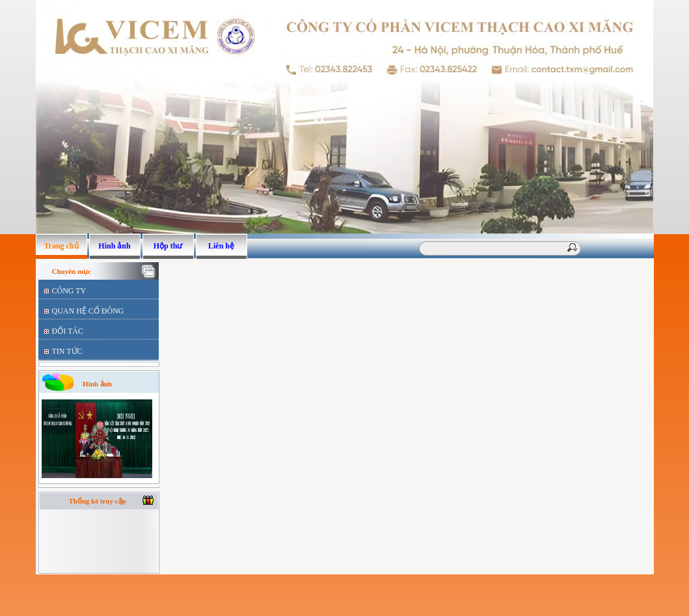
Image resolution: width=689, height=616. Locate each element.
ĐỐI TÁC (68, 331)
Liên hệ (221, 246)
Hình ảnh (114, 246)
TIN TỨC (67, 351)
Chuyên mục (72, 271)
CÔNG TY (69, 291)
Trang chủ (61, 246)
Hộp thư (168, 246)
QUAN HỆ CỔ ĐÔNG (88, 311)
